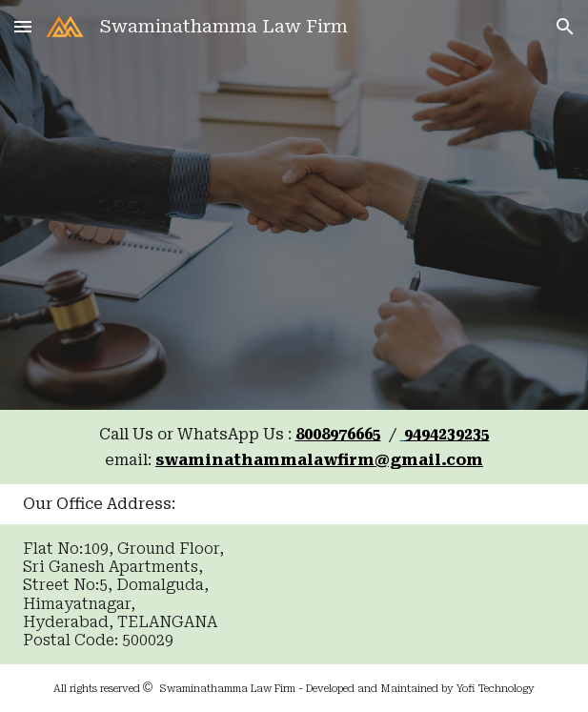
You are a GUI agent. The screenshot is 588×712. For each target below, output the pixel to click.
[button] (23, 26)
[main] (294, 447)
